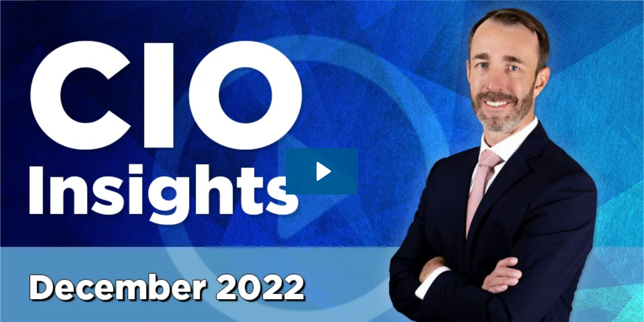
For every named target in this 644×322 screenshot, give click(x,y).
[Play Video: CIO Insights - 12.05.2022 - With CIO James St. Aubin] (322, 171)
